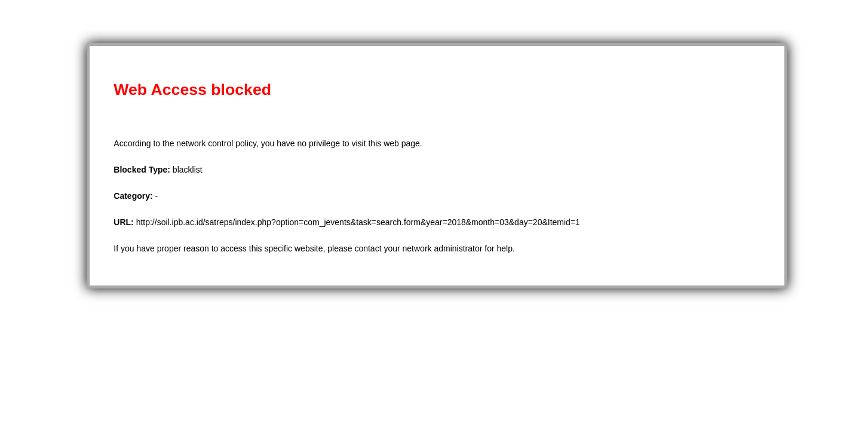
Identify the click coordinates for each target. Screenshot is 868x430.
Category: (134, 196)
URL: (125, 222)
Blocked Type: (143, 170)
